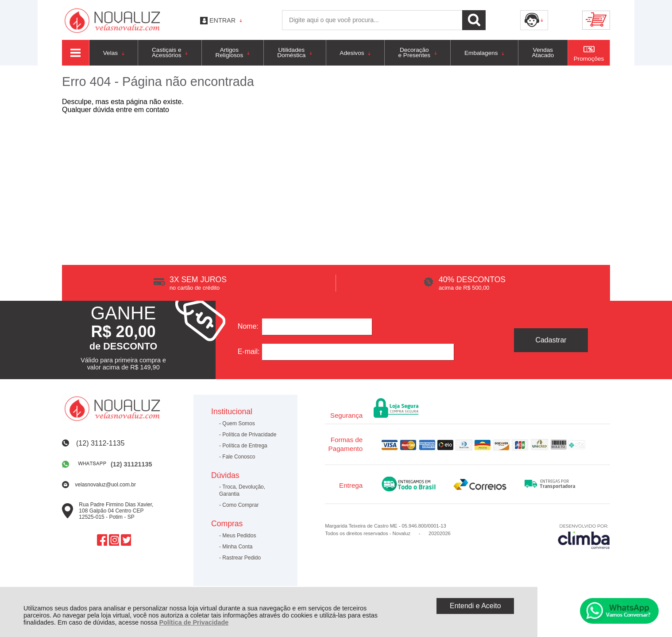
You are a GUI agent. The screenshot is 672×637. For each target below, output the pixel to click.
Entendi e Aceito (475, 606)
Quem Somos (238, 423)
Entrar (222, 20)
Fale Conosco (239, 457)
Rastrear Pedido (241, 558)
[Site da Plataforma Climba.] (584, 536)
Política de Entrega (245, 446)
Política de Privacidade (194, 622)
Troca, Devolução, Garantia (242, 490)
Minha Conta (237, 547)
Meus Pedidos (239, 536)
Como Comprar (240, 505)
